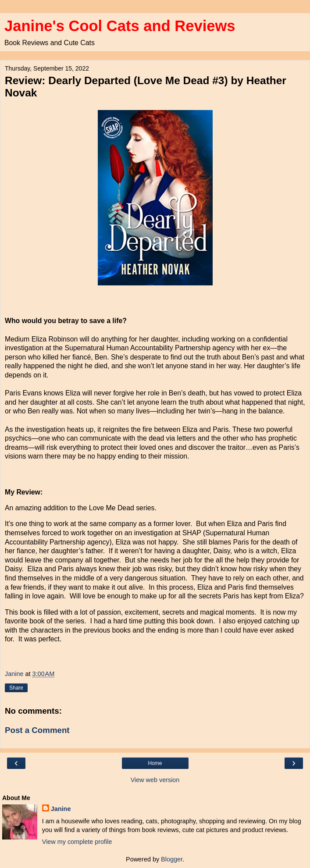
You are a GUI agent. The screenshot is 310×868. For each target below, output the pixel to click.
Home (155, 763)
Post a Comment (37, 730)
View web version (155, 780)
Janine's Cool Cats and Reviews (120, 26)
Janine (61, 809)
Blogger (172, 859)
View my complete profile (77, 842)
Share (16, 688)
